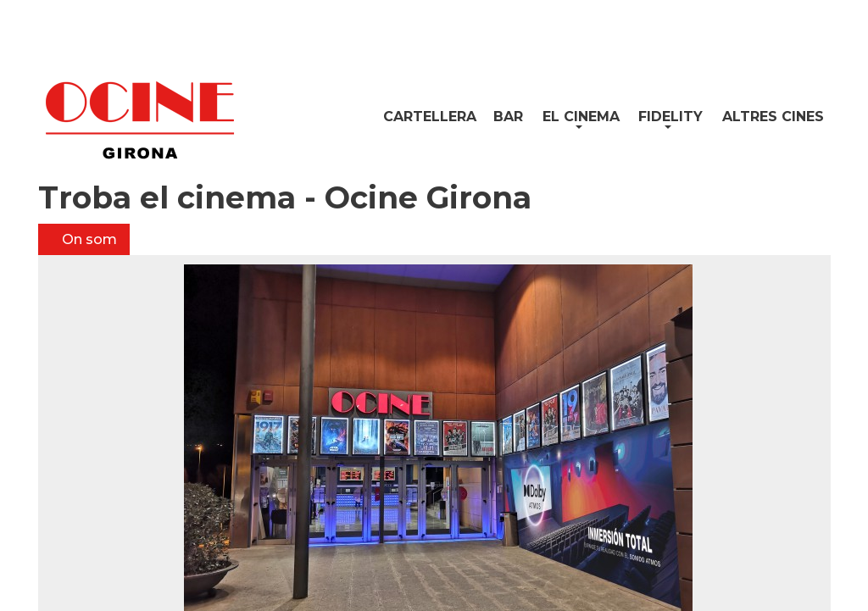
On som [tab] (88, 239)
